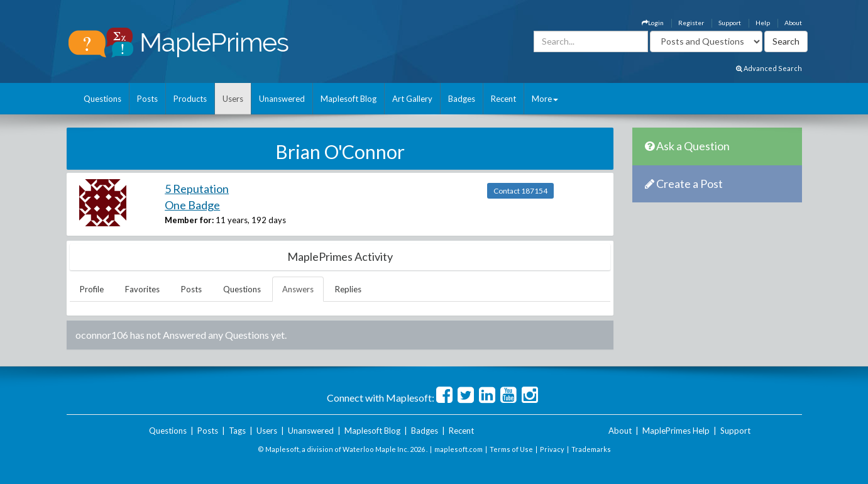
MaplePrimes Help (676, 431)
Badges (462, 99)
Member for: (189, 220)
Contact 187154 (520, 191)
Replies (348, 289)
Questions (102, 99)
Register (691, 23)
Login (653, 23)
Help (763, 23)
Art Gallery (412, 99)
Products (190, 99)
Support (730, 23)
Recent (503, 99)
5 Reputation (197, 189)
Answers (298, 289)
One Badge (192, 205)
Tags (237, 431)
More (545, 99)
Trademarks (591, 449)
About (793, 23)
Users (233, 99)
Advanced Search (769, 68)
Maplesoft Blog (349, 99)
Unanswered (282, 99)
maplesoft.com (459, 449)
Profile (92, 289)
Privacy (552, 449)
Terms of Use (511, 449)
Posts (147, 99)
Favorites (142, 289)
